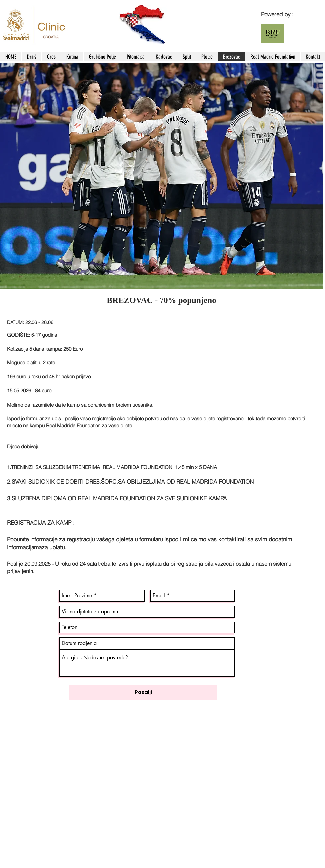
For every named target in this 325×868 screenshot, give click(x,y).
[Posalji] (143, 692)
